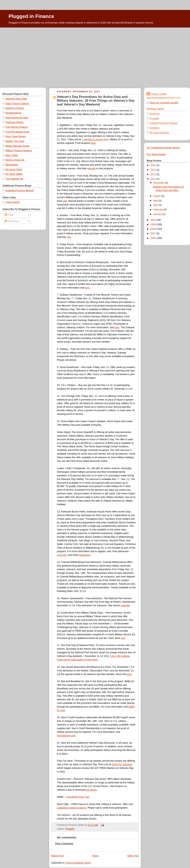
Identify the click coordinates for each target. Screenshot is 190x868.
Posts (9, 215)
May (156, 201)
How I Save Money (16, 136)
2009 (154, 224)
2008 (154, 229)
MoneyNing (12, 165)
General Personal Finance (164, 123)
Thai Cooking (13, 202)
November (159, 183)
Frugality (70, 829)
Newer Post (57, 856)
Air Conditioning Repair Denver (163, 148)
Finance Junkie (159, 94)
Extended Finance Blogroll (20, 190)
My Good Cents (14, 169)
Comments (12, 221)
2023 (154, 165)
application (85, 555)
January (158, 214)
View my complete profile (164, 103)
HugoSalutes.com (66, 736)
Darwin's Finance (15, 108)
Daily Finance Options (17, 104)
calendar (125, 605)
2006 (154, 238)
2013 (154, 170)
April (156, 205)
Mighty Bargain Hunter (17, 146)
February (158, 210)
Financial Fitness (15, 122)
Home (95, 856)
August (157, 196)
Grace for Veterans (122, 764)
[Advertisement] (95, 56)
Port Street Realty (156, 154)
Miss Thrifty (12, 155)
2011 (154, 179)
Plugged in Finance (31, 16)
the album (91, 790)
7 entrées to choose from (95, 139)
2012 (154, 174)
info (123, 638)
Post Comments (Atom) (78, 863)
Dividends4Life (13, 113)
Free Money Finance (17, 127)
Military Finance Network (19, 151)
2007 (154, 233)
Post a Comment (64, 844)
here (93, 143)
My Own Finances (159, 133)
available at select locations (72, 808)
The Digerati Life (14, 179)
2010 (154, 220)
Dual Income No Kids (17, 118)
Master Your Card (15, 141)
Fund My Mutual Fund (17, 132)
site (65, 201)
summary (62, 555)
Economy (155, 114)
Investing (154, 128)
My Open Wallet (14, 174)
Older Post (133, 856)
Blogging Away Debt (16, 99)
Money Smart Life (15, 160)
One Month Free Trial (78, 797)
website (92, 169)
